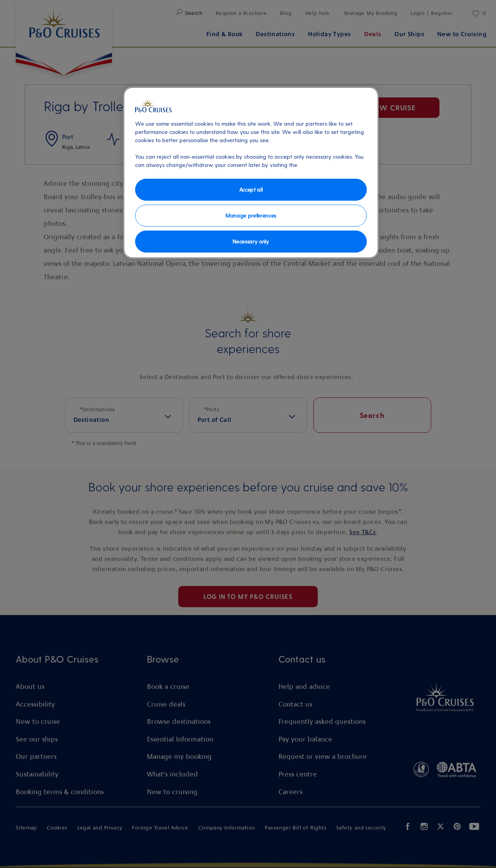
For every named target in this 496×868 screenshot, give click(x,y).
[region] (251, 173)
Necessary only (251, 241)
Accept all (251, 190)
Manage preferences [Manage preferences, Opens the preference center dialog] (251, 215)
